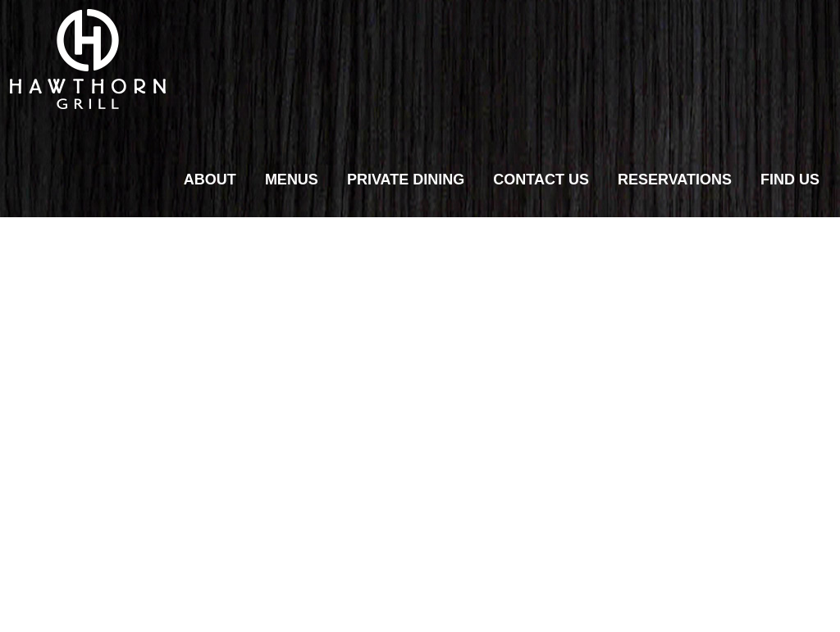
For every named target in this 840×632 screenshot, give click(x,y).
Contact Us (541, 180)
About (210, 180)
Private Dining (406, 180)
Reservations (675, 180)
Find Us (790, 180)
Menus (292, 180)
